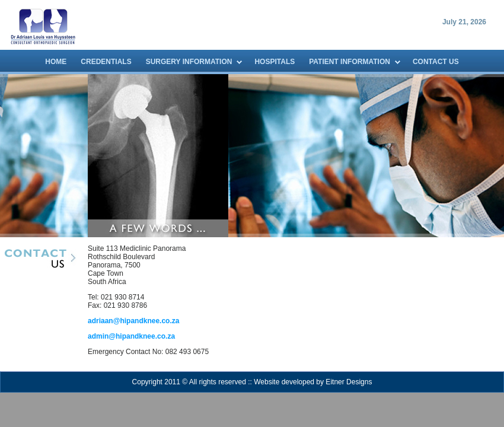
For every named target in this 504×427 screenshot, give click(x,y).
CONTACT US (436, 62)
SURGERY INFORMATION (189, 62)
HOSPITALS (275, 62)
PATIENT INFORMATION (350, 62)
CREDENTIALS (106, 62)
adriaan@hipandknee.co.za (133, 321)
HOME (56, 62)
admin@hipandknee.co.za (131, 336)
